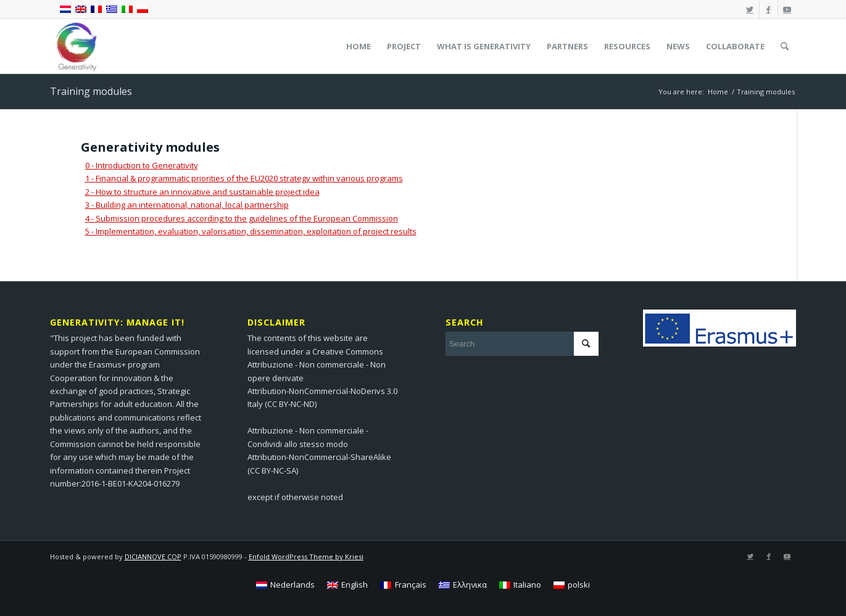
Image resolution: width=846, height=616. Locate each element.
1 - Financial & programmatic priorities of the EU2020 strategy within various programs (244, 178)
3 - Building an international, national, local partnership (187, 205)
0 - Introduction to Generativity (142, 165)
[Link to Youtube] (787, 9)
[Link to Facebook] (769, 9)
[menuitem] (359, 46)
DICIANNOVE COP (153, 556)
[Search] (785, 46)
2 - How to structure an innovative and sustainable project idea (202, 192)
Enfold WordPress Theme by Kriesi (306, 556)
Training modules (91, 91)
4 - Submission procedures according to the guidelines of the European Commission (242, 218)
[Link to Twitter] (750, 9)
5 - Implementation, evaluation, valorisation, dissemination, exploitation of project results (251, 231)
